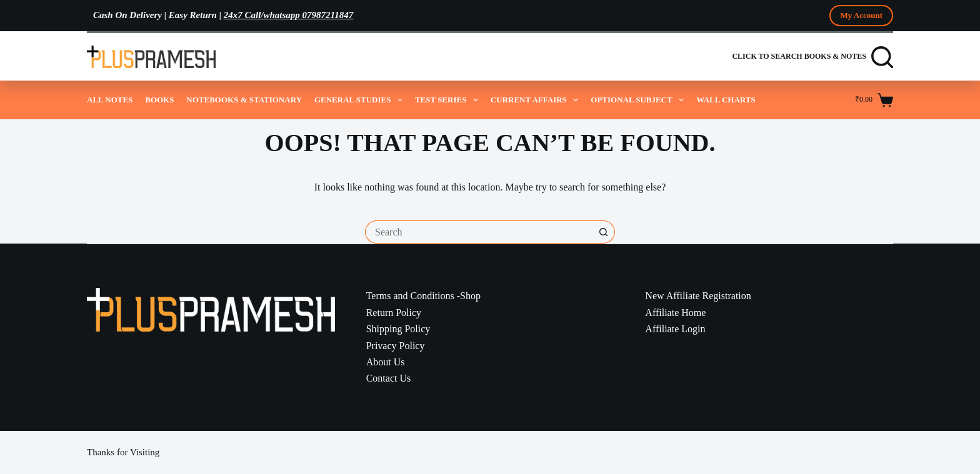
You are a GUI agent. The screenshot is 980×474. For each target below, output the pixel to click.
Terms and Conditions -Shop (423, 296)
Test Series (447, 100)
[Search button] (603, 232)
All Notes (110, 100)
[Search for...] (478, 232)
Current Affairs (535, 100)
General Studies (358, 100)
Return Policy (394, 313)
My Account (861, 15)
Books (159, 100)
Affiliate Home (675, 313)
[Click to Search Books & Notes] (812, 57)
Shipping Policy (398, 329)
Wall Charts (726, 100)
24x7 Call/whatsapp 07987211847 (289, 15)
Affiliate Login (675, 329)
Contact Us (389, 378)
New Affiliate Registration (698, 296)
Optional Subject (637, 100)
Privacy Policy (396, 346)
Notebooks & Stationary (244, 100)
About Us (386, 362)
